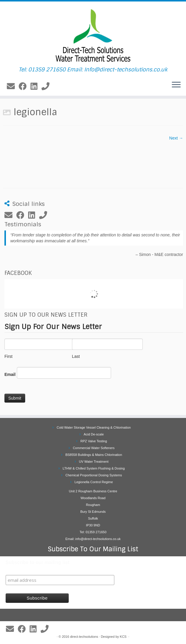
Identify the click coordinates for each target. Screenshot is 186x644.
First (37, 349)
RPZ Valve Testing (94, 441)
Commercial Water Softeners (94, 448)
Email (10, 374)
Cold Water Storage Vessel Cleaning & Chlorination (94, 427)
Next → (176, 138)
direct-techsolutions (84, 637)
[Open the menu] (176, 85)
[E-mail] (13, 86)
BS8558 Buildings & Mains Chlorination (94, 455)
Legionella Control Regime (94, 482)
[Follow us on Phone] (47, 86)
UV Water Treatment (94, 462)
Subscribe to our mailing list (37, 562)
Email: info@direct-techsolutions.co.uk (93, 539)
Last (105, 349)
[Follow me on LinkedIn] (36, 86)
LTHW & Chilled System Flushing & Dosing (94, 468)
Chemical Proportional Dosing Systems (94, 475)
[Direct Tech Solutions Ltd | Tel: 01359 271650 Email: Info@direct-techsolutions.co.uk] (93, 34)
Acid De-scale (94, 434)
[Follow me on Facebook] (25, 86)
